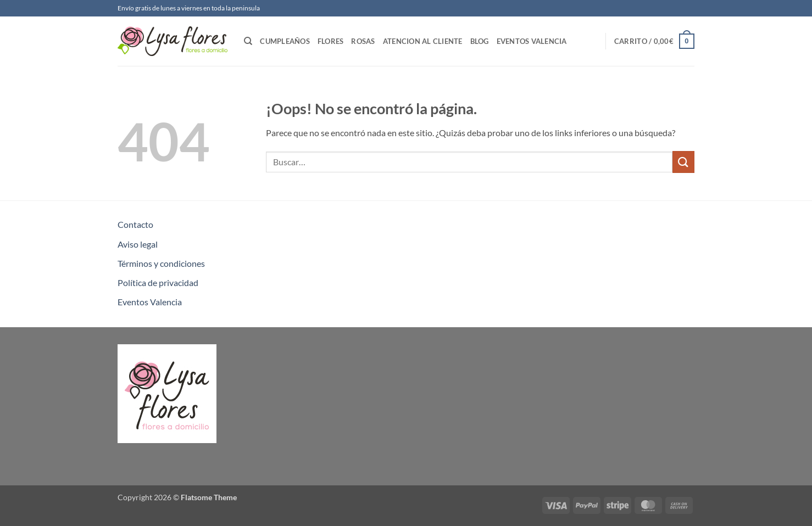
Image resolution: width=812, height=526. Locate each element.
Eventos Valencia (532, 41)
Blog (480, 41)
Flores (331, 41)
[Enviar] (683, 162)
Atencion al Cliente (423, 41)
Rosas (363, 41)
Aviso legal (138, 244)
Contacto (135, 224)
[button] (654, 41)
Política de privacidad (158, 282)
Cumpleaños (285, 41)
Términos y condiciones (161, 263)
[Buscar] (248, 41)
